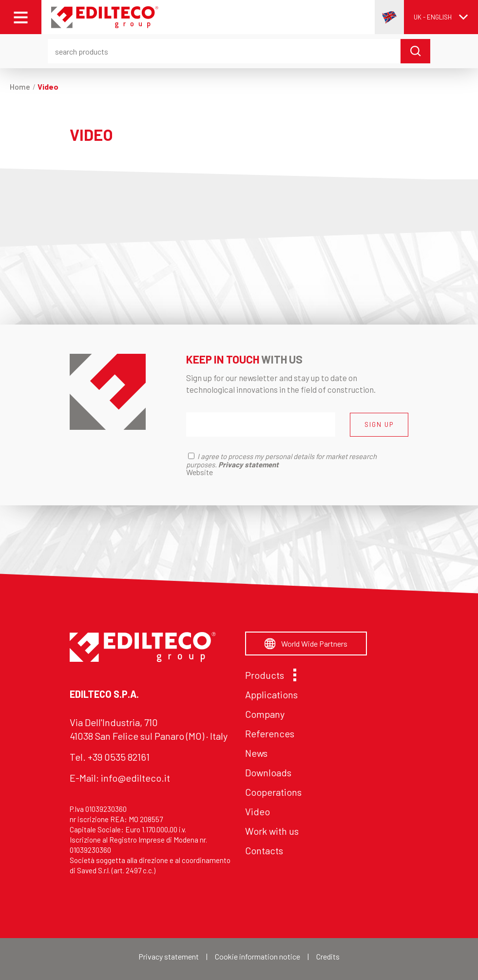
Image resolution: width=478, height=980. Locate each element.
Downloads (268, 772)
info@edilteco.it (135, 778)
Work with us (272, 831)
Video (258, 811)
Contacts (264, 850)
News (256, 753)
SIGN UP (379, 424)
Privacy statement (169, 956)
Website (200, 472)
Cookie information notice (258, 956)
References (270, 733)
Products (268, 675)
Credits (328, 956)
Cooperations (273, 792)
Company (265, 714)
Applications (271, 694)
